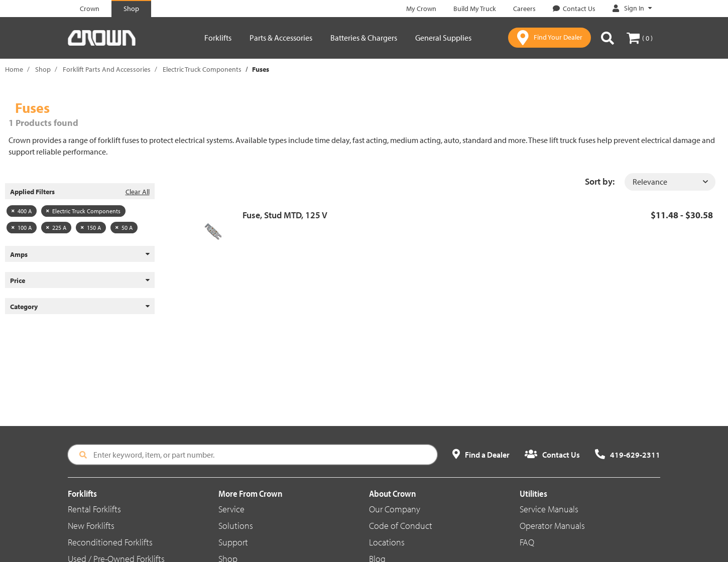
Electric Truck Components (202, 69)
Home (14, 69)
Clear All (138, 192)
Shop (43, 69)
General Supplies (443, 38)
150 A (91, 228)
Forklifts (218, 38)
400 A (22, 211)
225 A (56, 228)
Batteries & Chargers (364, 38)
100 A (22, 228)
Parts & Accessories (281, 38)
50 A (124, 228)
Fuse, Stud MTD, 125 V (285, 215)
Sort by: (600, 181)
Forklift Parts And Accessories (107, 69)
